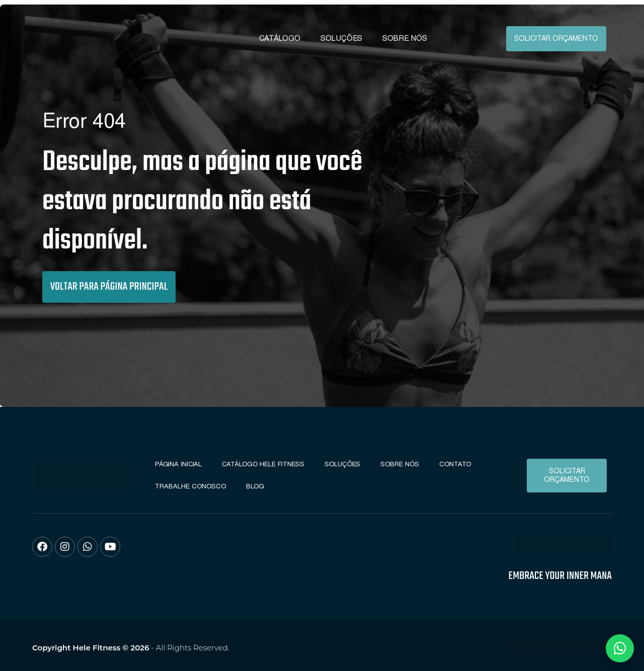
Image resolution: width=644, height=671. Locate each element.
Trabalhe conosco (190, 486)
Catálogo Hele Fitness (263, 464)
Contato (455, 464)
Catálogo (280, 38)
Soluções (341, 38)
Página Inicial (178, 464)
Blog (255, 486)
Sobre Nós (405, 38)
